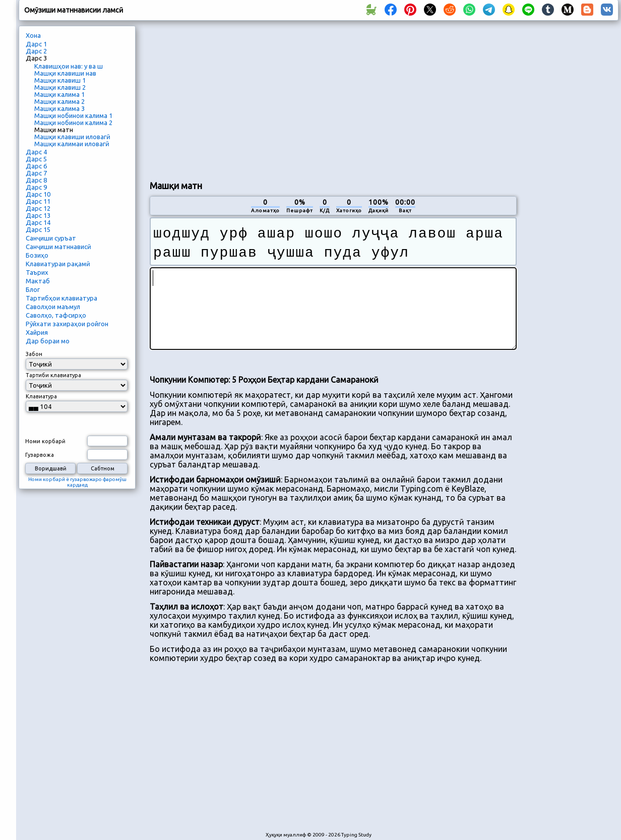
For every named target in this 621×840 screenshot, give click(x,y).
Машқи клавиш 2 (60, 87)
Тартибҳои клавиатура (61, 298)
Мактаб (38, 281)
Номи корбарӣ (45, 441)
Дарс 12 (38, 208)
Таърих (37, 272)
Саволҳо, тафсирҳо (56, 315)
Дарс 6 (36, 166)
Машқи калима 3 (59, 108)
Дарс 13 (38, 215)
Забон (34, 354)
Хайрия (37, 332)
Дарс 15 (38, 229)
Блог (33, 289)
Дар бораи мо (48, 341)
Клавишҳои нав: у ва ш (69, 66)
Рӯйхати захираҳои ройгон (67, 324)
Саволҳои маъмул (53, 307)
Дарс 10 (38, 194)
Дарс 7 (36, 173)
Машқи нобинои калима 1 (73, 115)
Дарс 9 (36, 187)
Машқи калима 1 (59, 94)
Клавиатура (41, 396)
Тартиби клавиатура (53, 375)
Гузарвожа (40, 455)
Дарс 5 (36, 159)
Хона (33, 35)
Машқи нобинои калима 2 (73, 123)
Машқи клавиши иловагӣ (72, 137)
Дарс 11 (38, 201)
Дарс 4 (36, 152)
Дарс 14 (38, 222)
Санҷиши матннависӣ (58, 247)
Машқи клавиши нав (65, 73)
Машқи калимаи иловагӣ (72, 144)
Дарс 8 (36, 180)
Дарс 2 (36, 51)
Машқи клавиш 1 (60, 80)
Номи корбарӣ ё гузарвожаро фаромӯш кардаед (77, 482)
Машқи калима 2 (59, 101)
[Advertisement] (295, 99)
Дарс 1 (36, 44)
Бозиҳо (37, 255)
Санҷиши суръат (51, 238)
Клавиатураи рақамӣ (58, 264)
